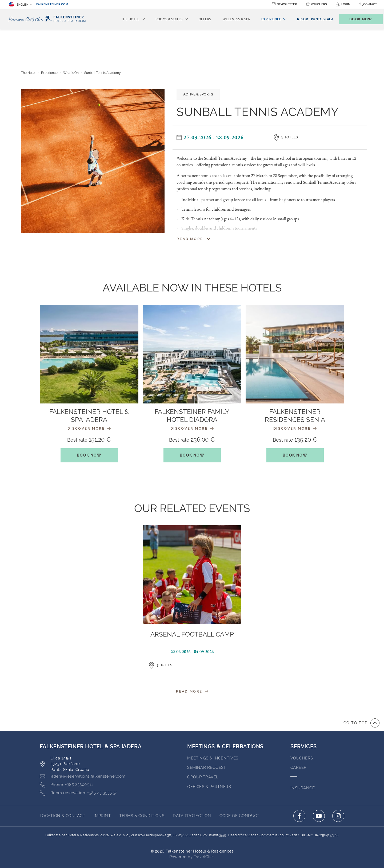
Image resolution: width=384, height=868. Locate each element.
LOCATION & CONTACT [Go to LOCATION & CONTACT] (62, 786)
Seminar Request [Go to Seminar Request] (207, 738)
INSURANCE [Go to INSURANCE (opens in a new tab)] (303, 759)
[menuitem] (306, 19)
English (19, 5)
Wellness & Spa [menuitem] (227, 19)
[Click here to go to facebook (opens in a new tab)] (299, 787)
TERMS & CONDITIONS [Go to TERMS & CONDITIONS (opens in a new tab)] (142, 786)
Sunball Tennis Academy (103, 43)
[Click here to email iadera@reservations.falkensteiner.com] (83, 747)
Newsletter (287, 4)
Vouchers (319, 4)
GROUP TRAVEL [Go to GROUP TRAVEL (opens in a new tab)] (203, 748)
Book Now (89, 426)
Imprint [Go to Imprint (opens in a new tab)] (102, 786)
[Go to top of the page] (361, 694)
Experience (49, 43)
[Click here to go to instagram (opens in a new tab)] (338, 787)
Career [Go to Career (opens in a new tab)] (299, 738)
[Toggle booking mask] (355, 19)
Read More (192, 662)
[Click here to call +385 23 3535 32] (79, 764)
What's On (71, 43)
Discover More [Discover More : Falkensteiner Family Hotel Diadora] (192, 399)
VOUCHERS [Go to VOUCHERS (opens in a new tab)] (302, 729)
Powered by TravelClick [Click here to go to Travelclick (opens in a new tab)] (192, 827)
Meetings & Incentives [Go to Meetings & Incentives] (213, 729)
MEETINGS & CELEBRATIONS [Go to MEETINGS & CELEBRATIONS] (225, 717)
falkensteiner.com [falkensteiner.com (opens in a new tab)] (52, 4)
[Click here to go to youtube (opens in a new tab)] (319, 787)
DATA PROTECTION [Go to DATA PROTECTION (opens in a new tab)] (192, 786)
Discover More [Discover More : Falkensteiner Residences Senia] (295, 399)
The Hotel (28, 43)
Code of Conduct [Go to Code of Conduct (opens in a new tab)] (239, 786)
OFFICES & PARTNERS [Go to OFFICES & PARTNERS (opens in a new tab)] (209, 757)
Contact (370, 4)
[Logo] (49, 19)
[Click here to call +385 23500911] (66, 755)
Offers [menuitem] (196, 19)
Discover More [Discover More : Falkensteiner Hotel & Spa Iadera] (89, 399)
